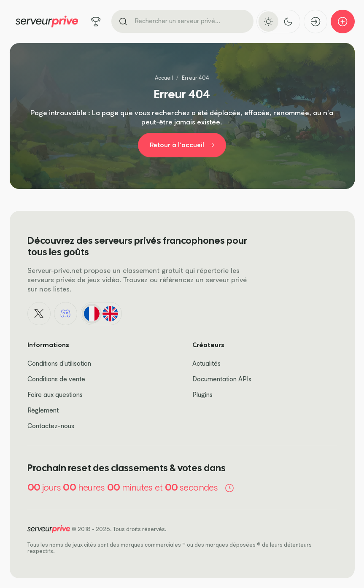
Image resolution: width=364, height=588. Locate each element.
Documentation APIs (222, 379)
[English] (111, 313)
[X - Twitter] (39, 314)
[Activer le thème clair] (268, 21)
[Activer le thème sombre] (288, 21)
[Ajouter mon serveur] (343, 22)
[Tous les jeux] (96, 22)
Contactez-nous (51, 426)
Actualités (206, 363)
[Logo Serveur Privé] (47, 22)
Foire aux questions (55, 395)
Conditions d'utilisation (59, 363)
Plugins (202, 395)
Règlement (43, 410)
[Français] (92, 313)
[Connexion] (316, 22)
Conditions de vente (56, 379)
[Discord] (66, 314)
